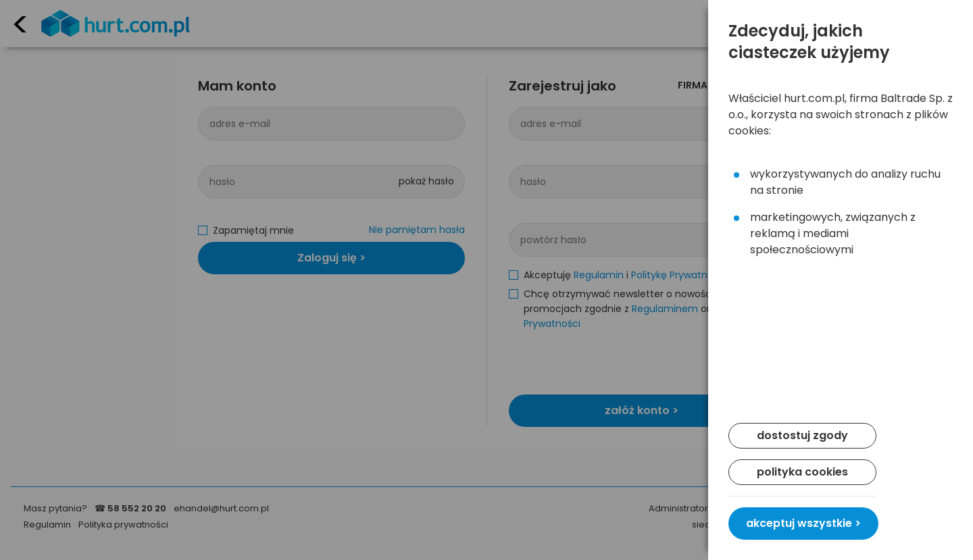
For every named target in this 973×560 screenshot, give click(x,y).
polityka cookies (802, 472)
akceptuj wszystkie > (803, 523)
